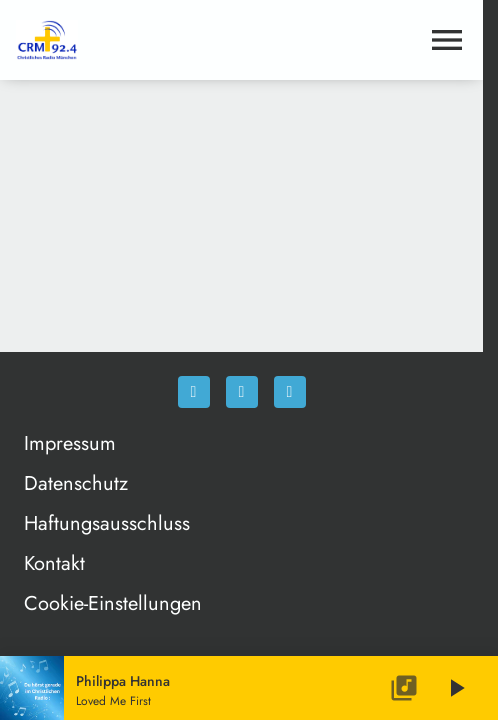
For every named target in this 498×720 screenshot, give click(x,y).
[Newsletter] (290, 392)
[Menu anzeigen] (447, 40)
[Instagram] (242, 392)
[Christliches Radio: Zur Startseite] (129, 40)
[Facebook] (194, 392)
